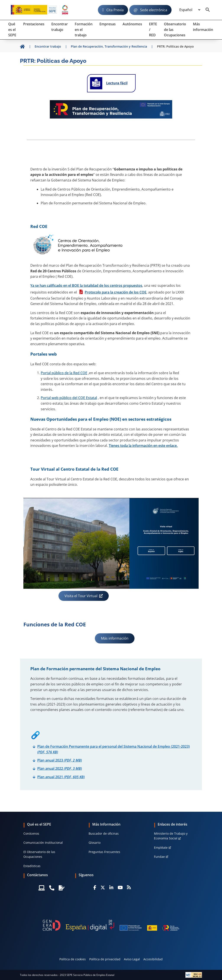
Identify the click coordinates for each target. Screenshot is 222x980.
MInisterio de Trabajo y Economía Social (171, 836)
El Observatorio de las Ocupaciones (39, 854)
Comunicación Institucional (43, 843)
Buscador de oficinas (104, 833)
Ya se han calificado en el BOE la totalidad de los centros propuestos (86, 285)
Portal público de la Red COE (64, 373)
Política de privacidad (105, 959)
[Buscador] (208, 10)
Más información (115, 638)
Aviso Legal (132, 959)
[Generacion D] (111, 925)
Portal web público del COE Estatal (69, 398)
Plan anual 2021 (61, 777)
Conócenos (31, 833)
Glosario (95, 843)
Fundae (159, 857)
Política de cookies (73, 959)
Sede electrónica (154, 10)
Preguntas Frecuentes (104, 852)
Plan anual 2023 (60, 760)
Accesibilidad (153, 959)
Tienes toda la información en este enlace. (143, 446)
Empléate (161, 848)
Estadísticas (32, 866)
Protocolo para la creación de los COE (116, 292)
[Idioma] (190, 10)
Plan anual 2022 (60, 768)
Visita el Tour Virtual (81, 596)
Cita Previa (115, 10)
